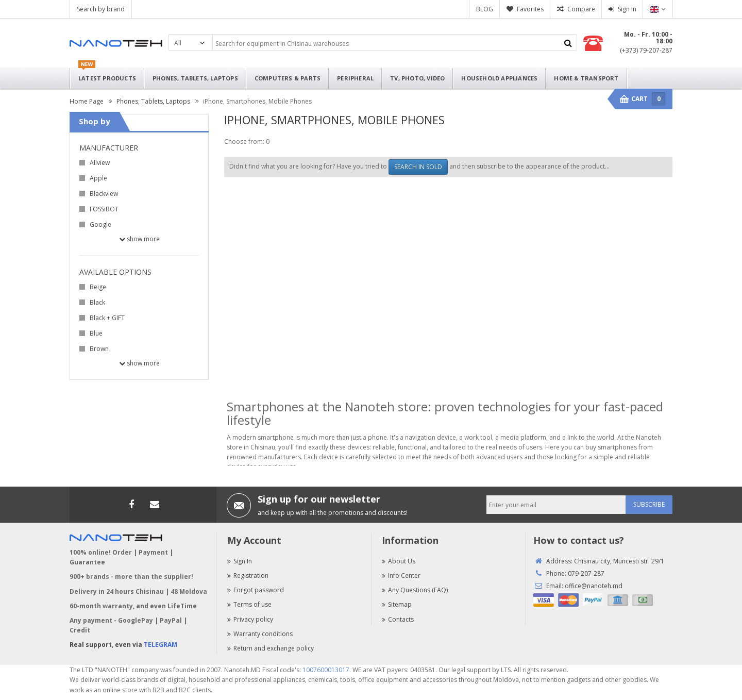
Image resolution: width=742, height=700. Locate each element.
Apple (98, 178)
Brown (99, 349)
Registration (248, 576)
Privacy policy (250, 619)
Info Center (401, 576)
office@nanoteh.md (594, 586)
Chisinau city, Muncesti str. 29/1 (619, 561)
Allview (100, 163)
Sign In (627, 9)
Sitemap (397, 604)
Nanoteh (116, 43)
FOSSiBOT (104, 209)
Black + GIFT (107, 318)
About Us (399, 561)
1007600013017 (326, 670)
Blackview (104, 194)
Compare (581, 9)
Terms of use (249, 604)
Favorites (530, 9)
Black (97, 302)
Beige (98, 287)
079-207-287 (586, 573)
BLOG (485, 9)
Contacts (398, 619)
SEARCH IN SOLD (418, 167)
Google (100, 224)
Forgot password (256, 590)
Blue (96, 333)
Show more (139, 239)
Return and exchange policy (271, 648)
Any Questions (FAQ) (415, 590)
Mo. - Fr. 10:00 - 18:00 (648, 38)
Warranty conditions (260, 634)
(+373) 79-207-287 (646, 50)
